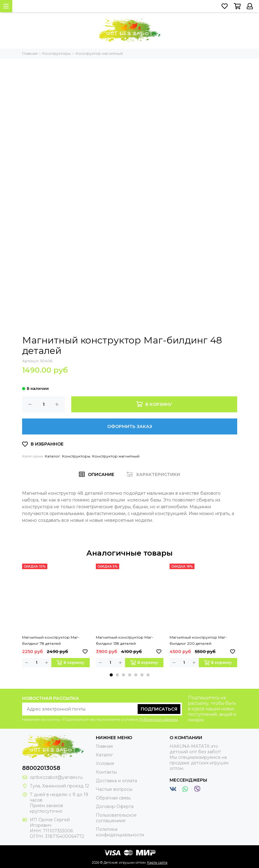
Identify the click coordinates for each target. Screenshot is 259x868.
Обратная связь (113, 798)
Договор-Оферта (115, 807)
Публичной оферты (158, 719)
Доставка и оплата (116, 781)
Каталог (53, 456)
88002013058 (41, 768)
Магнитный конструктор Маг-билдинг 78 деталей (51, 640)
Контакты (106, 772)
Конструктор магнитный (116, 456)
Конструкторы (76, 456)
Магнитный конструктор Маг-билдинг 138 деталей (125, 640)
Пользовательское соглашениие (116, 818)
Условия (105, 763)
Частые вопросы (114, 789)
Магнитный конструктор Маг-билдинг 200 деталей (198, 640)
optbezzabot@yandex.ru (56, 777)
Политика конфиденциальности (120, 832)
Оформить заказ (130, 426)
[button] (111, 675)
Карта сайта (157, 862)
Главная (104, 746)
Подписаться (159, 709)
